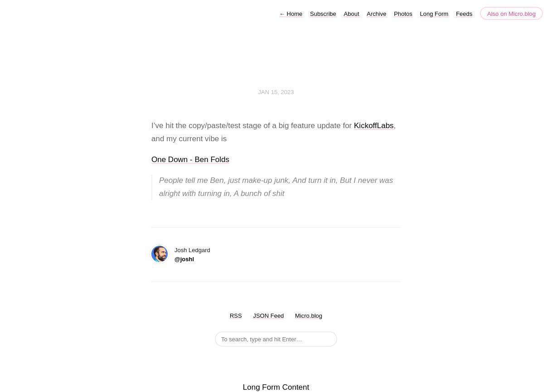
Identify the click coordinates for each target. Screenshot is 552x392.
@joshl (184, 259)
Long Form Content (276, 387)
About (352, 14)
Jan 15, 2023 (276, 92)
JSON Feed (268, 316)
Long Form (434, 14)
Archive (376, 14)
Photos (403, 14)
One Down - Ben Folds (190, 160)
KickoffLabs (374, 126)
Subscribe (323, 14)
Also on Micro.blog (511, 14)
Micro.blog (309, 316)
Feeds (464, 14)
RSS (236, 316)
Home (291, 14)
